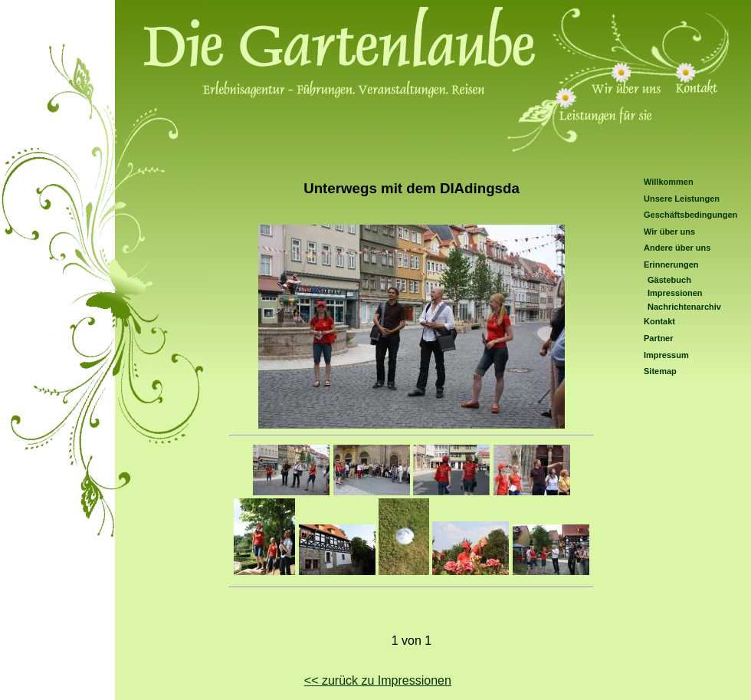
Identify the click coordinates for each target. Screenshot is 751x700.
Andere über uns (677, 248)
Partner (659, 338)
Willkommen (669, 182)
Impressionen (675, 293)
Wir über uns (669, 232)
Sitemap (660, 371)
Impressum (666, 355)
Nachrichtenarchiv (684, 307)
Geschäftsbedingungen (690, 215)
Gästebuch (669, 280)
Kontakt (659, 321)
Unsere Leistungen (682, 199)
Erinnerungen (671, 265)
